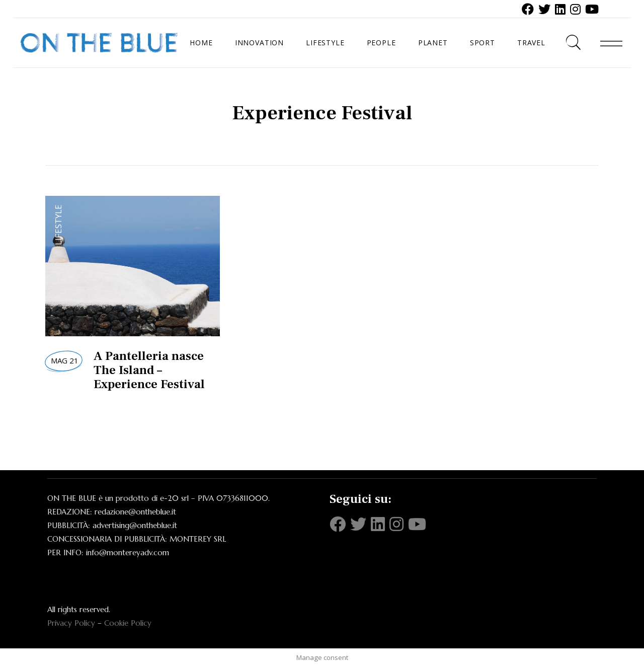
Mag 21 (65, 360)
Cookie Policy (128, 623)
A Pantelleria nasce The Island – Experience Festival (149, 370)
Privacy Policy (71, 623)
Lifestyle (58, 225)
